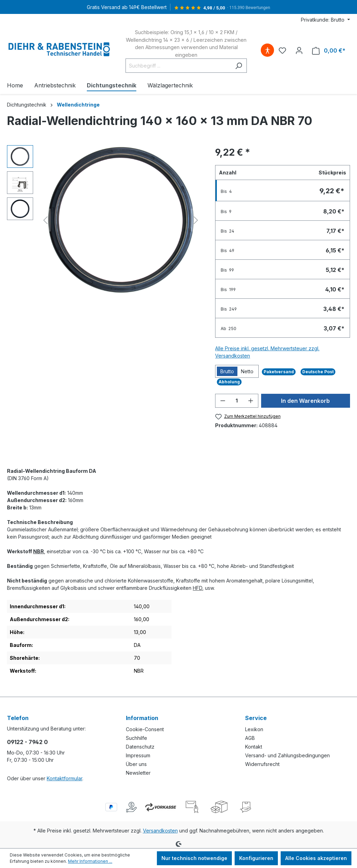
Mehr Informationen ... (90, 861)
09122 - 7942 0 (27, 742)
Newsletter (138, 773)
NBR (39, 551)
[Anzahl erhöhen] (251, 401)
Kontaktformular (64, 778)
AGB (250, 738)
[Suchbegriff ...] (178, 66)
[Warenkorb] (329, 51)
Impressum (138, 755)
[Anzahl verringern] (223, 401)
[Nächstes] (196, 220)
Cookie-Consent (145, 729)
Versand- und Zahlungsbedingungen (287, 755)
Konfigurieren (256, 858)
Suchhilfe (136, 738)
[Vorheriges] (45, 220)
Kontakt (254, 747)
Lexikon (254, 729)
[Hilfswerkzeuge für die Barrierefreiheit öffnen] (267, 50)
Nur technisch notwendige (194, 858)
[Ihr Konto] (299, 50)
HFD (198, 588)
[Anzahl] (237, 401)
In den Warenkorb (305, 401)
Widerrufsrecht (262, 764)
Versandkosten (160, 831)
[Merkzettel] (282, 50)
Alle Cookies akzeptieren (316, 858)
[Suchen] (239, 66)
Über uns (136, 764)
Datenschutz (140, 747)
